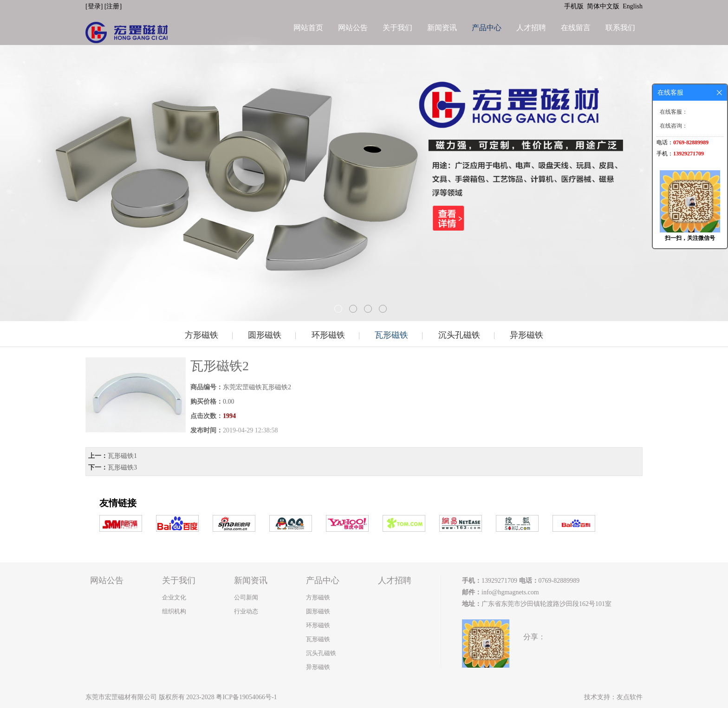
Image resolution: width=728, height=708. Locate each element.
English (633, 6)
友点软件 (630, 697)
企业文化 (174, 597)
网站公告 (353, 28)
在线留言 (576, 28)
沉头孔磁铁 (459, 335)
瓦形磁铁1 (122, 456)
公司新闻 (246, 597)
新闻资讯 (442, 28)
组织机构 (174, 611)
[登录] (95, 6)
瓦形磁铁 (391, 335)
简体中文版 (604, 6)
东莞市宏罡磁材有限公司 (121, 697)
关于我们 (397, 28)
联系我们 (620, 28)
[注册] (114, 6)
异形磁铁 (526, 335)
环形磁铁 (328, 335)
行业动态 (246, 611)
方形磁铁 (201, 335)
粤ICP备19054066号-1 (246, 697)
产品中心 (487, 28)
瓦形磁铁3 (122, 467)
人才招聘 (531, 28)
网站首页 (308, 28)
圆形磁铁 (265, 335)
